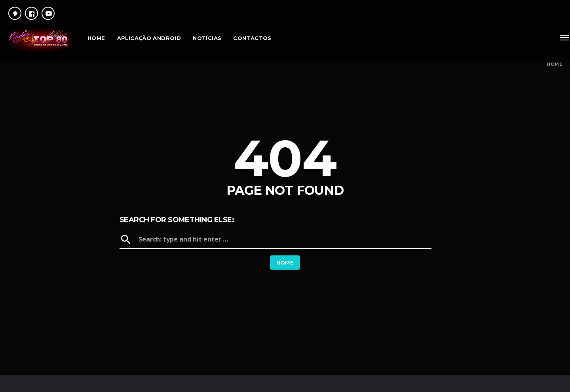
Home (554, 64)
